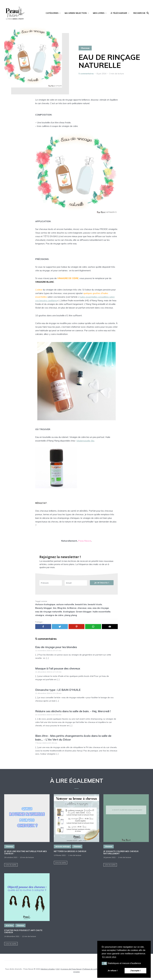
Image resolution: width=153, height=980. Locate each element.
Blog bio (62, 608)
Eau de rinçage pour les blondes (56, 647)
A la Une (9, 925)
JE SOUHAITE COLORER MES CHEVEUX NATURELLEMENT (121, 852)
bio (55, 608)
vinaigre (40, 615)
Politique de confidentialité (94, 969)
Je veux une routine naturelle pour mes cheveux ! (25, 852)
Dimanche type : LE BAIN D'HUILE (58, 690)
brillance (72, 608)
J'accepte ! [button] (135, 971)
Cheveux (85, 48)
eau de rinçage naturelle (49, 612)
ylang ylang (71, 615)
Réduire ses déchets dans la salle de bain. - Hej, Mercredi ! (73, 711)
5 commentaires (86, 74)
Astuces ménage (63, 846)
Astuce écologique (45, 604)
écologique (69, 612)
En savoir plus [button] (109, 957)
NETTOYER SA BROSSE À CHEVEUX (70, 851)
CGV (58, 969)
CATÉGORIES (52, 13)
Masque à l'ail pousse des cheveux (58, 668)
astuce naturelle (65, 604)
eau (90, 608)
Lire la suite (11, 865)
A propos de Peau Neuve (71, 969)
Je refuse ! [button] (113, 971)
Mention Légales (48, 969)
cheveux (82, 608)
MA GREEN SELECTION (76, 13)
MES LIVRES (99, 13)
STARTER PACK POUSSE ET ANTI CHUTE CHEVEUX (23, 931)
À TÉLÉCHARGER (119, 13)
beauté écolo (95, 604)
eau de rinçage (101, 608)
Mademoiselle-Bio (85, 441)
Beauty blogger (44, 608)
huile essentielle (102, 612)
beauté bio (81, 604)
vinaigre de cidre (54, 615)
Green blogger (84, 612)
